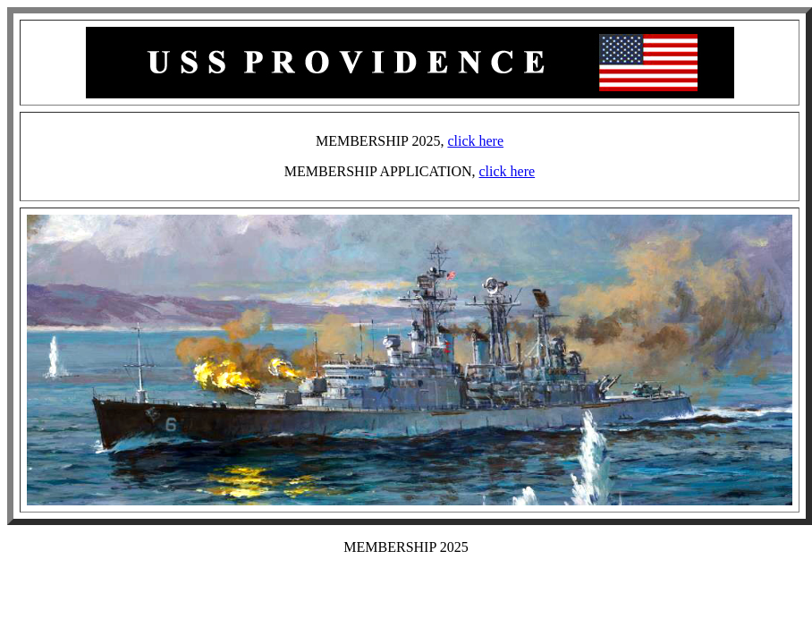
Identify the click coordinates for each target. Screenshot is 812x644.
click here (475, 141)
